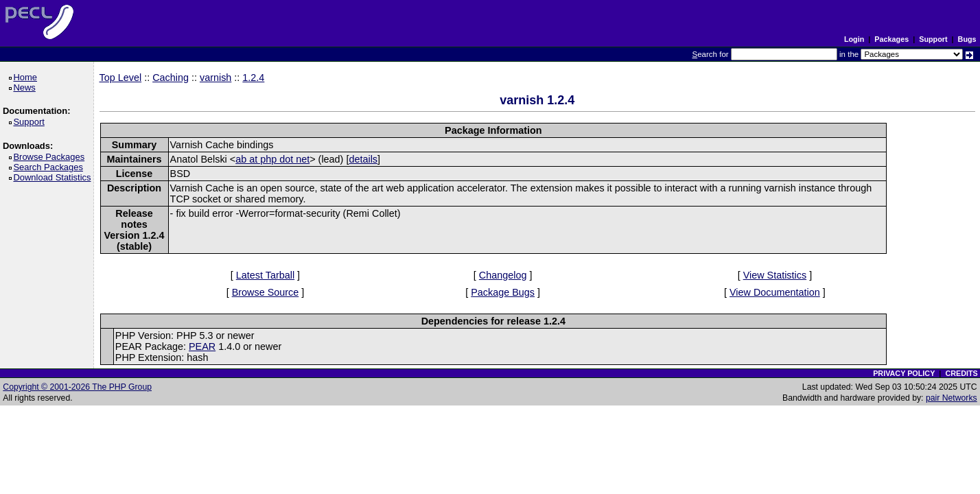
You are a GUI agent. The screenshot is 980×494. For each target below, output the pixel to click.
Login (854, 39)
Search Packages (50, 167)
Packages (891, 39)
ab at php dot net (272, 159)
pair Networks (952, 398)
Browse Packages (51, 157)
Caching (171, 78)
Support (933, 39)
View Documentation (775, 292)
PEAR (202, 346)
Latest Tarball (265, 275)
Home (27, 77)
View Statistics (775, 275)
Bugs (967, 39)
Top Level (121, 78)
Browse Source (266, 292)
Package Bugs (503, 292)
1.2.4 (253, 78)
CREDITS (961, 373)
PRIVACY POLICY (904, 373)
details (363, 159)
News (26, 87)
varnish (215, 78)
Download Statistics (54, 177)
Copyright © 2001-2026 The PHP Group (77, 387)
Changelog (503, 275)
